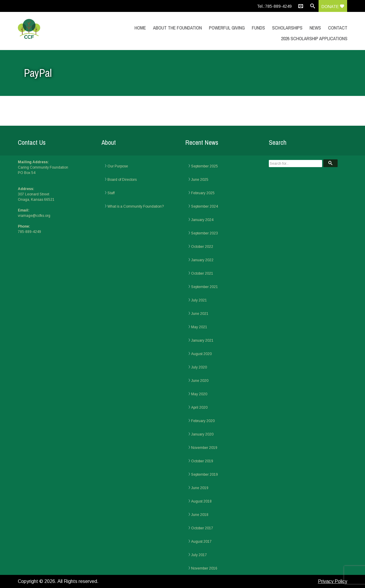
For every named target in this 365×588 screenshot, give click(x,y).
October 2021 (202, 273)
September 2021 (205, 287)
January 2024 (202, 220)
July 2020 (199, 367)
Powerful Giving (227, 28)
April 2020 (199, 407)
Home (140, 28)
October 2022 (202, 247)
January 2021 (202, 340)
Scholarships (287, 28)
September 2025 (205, 166)
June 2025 (200, 180)
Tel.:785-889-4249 (274, 6)
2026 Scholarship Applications (314, 38)
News (315, 28)
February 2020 (203, 421)
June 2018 (200, 515)
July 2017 (199, 555)
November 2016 (204, 568)
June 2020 (200, 381)
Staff (111, 193)
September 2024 (205, 206)
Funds (258, 28)
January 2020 (202, 434)
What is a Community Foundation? (136, 206)
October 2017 (202, 528)
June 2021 (200, 314)
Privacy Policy (333, 581)
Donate (333, 7)
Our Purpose (118, 166)
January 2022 (202, 260)
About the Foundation (177, 28)
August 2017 (201, 542)
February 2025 (203, 193)
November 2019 (204, 448)
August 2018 (201, 501)
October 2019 (202, 461)
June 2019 (200, 488)
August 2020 (201, 354)
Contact (338, 28)
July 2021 (199, 300)
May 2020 (199, 394)
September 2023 (205, 233)
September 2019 (205, 475)
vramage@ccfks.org (34, 216)
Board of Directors (122, 180)
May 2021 (199, 327)
